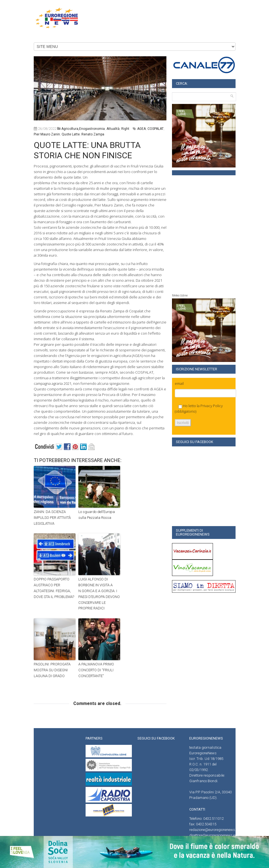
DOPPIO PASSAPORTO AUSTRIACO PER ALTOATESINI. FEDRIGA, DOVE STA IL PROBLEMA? (54, 588)
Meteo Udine (180, 296)
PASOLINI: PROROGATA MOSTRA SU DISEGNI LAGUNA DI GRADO (52, 670)
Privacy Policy (212, 406)
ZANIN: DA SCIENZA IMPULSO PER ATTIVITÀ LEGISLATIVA (52, 518)
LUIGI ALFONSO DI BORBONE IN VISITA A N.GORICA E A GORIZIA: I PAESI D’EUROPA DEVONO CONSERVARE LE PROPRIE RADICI (99, 594)
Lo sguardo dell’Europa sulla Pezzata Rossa (97, 515)
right (125, 129)
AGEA (141, 129)
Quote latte (71, 134)
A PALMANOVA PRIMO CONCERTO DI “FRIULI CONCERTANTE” (96, 670)
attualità (113, 129)
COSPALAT (156, 129)
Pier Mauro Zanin (47, 134)
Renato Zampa (93, 134)
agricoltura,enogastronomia (83, 129)
